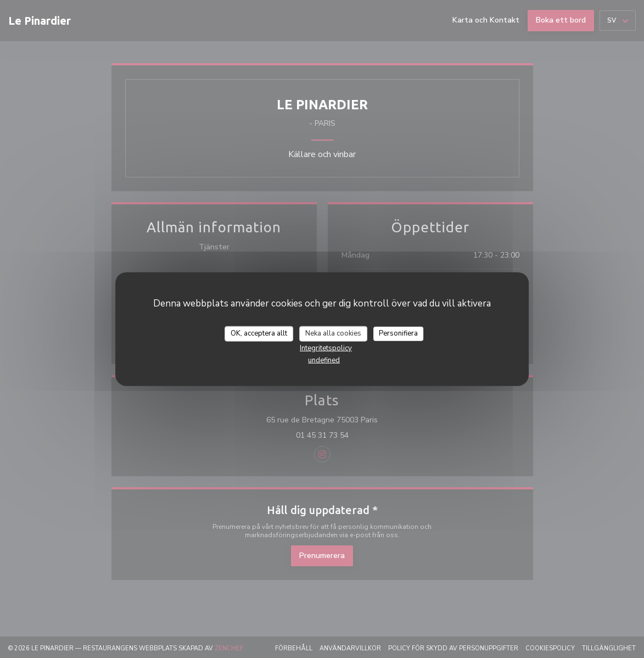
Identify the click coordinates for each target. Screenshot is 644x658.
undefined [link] (324, 360)
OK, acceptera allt (259, 333)
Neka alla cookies (333, 333)
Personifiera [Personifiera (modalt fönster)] (398, 333)
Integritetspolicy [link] (326, 348)
